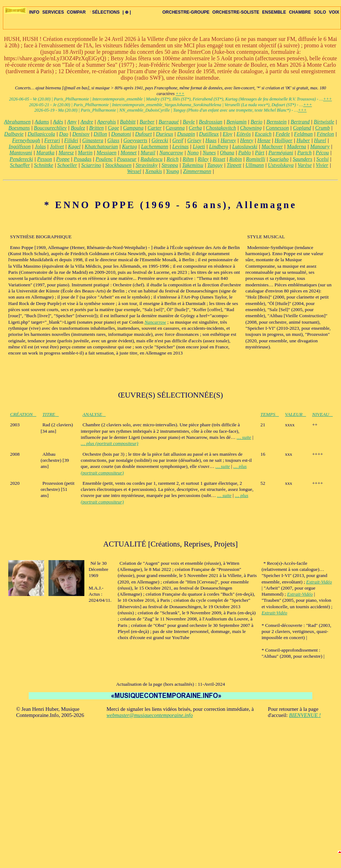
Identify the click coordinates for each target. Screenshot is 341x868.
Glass (113, 140)
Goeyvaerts (136, 140)
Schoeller (67, 165)
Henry (247, 140)
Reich (172, 159)
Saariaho (279, 159)
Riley (203, 159)
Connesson (277, 128)
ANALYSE (94, 414)
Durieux (164, 134)
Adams (42, 122)
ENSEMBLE (274, 12)
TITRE (51, 414)
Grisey (194, 140)
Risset (219, 159)
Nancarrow (171, 153)
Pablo (245, 153)
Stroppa (170, 165)
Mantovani (21, 153)
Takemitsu (193, 165)
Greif (178, 140)
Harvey (228, 140)
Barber (147, 122)
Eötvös (244, 134)
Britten (96, 128)
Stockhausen (118, 165)
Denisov (81, 134)
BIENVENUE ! (305, 715)
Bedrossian (211, 122)
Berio (256, 122)
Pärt (260, 153)
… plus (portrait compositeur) (109, 443)
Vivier (322, 165)
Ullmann (255, 165)
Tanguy (215, 165)
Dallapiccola (41, 134)
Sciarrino (91, 165)
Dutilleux (209, 134)
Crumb (323, 128)
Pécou (322, 153)
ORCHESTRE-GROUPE (186, 12)
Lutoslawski (245, 146)
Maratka (45, 153)
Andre (87, 122)
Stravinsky (147, 165)
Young (173, 171)
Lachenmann (155, 146)
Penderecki (21, 159)
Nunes (209, 153)
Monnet (129, 153)
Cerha (195, 128)
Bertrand (300, 122)
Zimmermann (197, 171)
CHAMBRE (300, 12)
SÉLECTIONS (104, 12)
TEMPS (270, 414)
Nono (193, 153)
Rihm (188, 159)
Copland (302, 128)
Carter (155, 128)
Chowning (251, 128)
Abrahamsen (17, 122)
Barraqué (169, 122)
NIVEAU (323, 414)
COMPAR (76, 12)
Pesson (45, 159)
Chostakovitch (221, 128)
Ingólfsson (20, 146)
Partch (304, 153)
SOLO (320, 12)
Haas (211, 140)
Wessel (134, 171)
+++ (180, 94)
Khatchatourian (101, 146)
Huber (303, 140)
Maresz (66, 153)
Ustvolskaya (281, 165)
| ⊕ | (127, 12)
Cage (113, 128)
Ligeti (199, 146)
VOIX (334, 12)
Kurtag (130, 146)
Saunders (302, 159)
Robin (236, 159)
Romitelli (256, 159)
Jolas (40, 146)
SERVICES (53, 12)
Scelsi (322, 159)
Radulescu (152, 159)
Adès (58, 122)
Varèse (305, 165)
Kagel (74, 146)
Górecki (160, 140)
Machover (272, 146)
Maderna (296, 146)
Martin (85, 153)
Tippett (234, 165)
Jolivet (57, 146)
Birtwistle (324, 122)
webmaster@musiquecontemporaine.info (150, 715)
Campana (133, 128)
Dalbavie (14, 134)
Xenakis (154, 171)
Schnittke (44, 165)
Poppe (63, 159)
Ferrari (52, 140)
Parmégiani (281, 153)
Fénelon (325, 134)
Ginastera (93, 140)
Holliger (284, 140)
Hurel (320, 140)
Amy (72, 122)
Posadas (83, 159)
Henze (264, 140)
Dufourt (143, 134)
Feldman (303, 134)
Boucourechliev (50, 128)
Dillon (100, 134)
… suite (244, 437)
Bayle (189, 122)
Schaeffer (20, 165)
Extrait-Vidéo (319, 582)
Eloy (228, 134)
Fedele (283, 134)
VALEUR (296, 414)
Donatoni (121, 134)
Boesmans (19, 128)
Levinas (181, 146)
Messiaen (106, 153)
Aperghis (107, 122)
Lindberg (218, 146)
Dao (64, 134)
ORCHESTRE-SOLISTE (236, 12)
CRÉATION (23, 414)
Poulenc (104, 159)
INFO (34, 12)
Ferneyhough (26, 140)
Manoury (320, 146)
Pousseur (127, 159)
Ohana (227, 153)
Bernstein (276, 122)
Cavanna (175, 128)
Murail (148, 153)
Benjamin (237, 122)
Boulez (78, 128)
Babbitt (128, 122)
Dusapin (186, 134)
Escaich (263, 134)
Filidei (71, 140)
